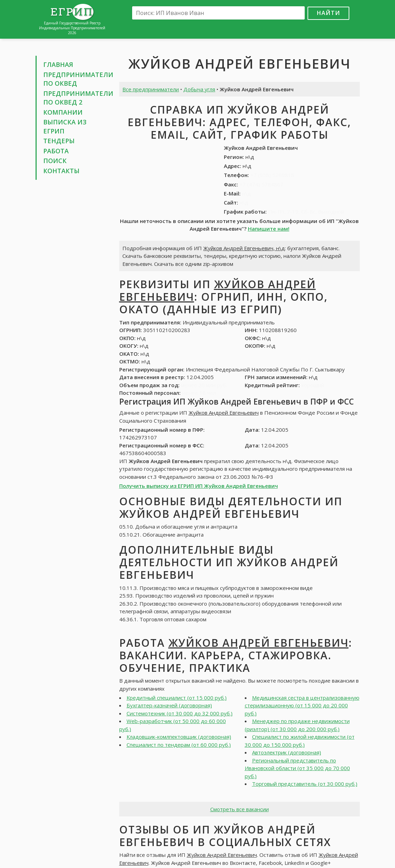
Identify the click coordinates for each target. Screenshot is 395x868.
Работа (56, 151)
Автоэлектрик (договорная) (287, 752)
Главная (58, 64)
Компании (63, 112)
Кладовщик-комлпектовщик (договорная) (179, 737)
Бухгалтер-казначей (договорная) (169, 705)
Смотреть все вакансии (240, 809)
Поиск (55, 161)
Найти (328, 13)
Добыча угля (199, 89)
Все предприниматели (151, 89)
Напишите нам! (269, 229)
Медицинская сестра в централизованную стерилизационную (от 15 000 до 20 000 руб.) (302, 705)
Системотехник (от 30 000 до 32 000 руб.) (180, 713)
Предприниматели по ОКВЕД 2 (78, 98)
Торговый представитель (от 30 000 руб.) (305, 784)
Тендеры (59, 141)
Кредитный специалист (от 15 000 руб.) (177, 698)
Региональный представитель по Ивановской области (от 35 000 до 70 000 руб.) (297, 768)
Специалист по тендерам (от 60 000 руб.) (179, 745)
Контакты (61, 171)
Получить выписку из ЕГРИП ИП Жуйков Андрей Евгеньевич (199, 486)
